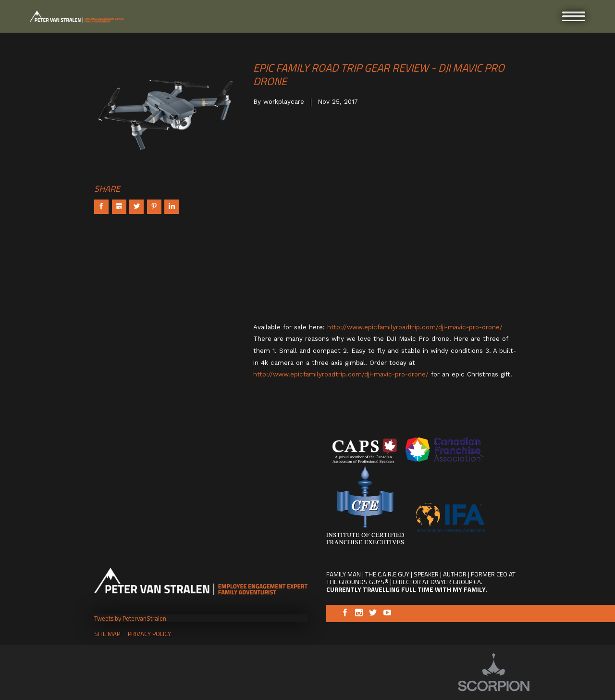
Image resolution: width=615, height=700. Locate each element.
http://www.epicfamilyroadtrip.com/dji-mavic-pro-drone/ (415, 327)
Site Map (107, 634)
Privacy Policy (149, 634)
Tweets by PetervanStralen (130, 618)
